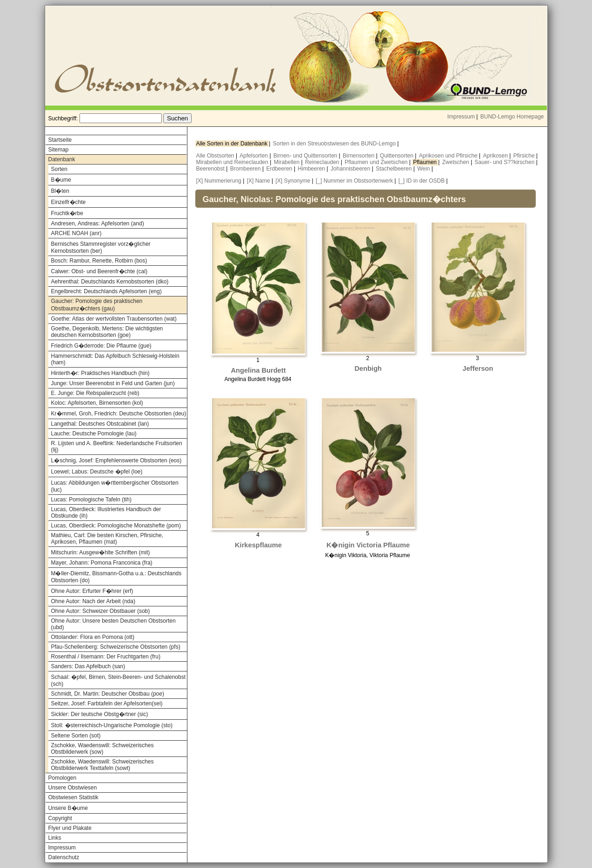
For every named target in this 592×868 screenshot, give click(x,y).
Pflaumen (426, 162)
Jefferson (478, 368)
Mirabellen (288, 162)
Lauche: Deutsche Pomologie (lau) (94, 434)
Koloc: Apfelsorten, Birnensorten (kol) (97, 403)
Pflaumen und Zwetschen (377, 162)
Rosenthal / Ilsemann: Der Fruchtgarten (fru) (106, 657)
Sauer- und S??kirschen (506, 162)
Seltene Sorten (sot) (76, 736)
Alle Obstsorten (216, 156)
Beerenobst (211, 169)
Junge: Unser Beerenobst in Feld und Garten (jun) (113, 383)
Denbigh (368, 368)
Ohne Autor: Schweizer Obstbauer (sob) (101, 611)
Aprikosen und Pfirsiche (449, 156)
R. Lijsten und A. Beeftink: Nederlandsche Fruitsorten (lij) (117, 447)
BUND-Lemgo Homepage (512, 117)
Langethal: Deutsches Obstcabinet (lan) (100, 424)
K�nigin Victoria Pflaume (368, 545)
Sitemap (59, 150)
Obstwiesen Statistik (73, 797)
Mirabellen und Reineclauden (233, 162)
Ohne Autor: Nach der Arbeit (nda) (93, 601)
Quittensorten (397, 156)
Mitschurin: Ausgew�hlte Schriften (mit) (101, 552)
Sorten (59, 169)
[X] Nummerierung (219, 181)
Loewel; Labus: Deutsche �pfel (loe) (97, 472)
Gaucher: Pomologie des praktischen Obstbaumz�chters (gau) (97, 305)
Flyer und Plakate (70, 828)
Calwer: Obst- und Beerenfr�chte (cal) (99, 271)
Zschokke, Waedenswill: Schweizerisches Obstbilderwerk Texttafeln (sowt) (103, 765)
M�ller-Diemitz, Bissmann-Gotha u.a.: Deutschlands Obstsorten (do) (116, 577)
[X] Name (259, 181)
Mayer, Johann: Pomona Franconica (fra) (102, 563)
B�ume (61, 180)
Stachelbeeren (395, 169)
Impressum (461, 117)
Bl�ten (60, 191)
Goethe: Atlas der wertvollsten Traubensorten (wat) (114, 319)
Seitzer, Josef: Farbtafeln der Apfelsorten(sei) (107, 704)
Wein (424, 169)
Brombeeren (246, 169)
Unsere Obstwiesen (73, 788)
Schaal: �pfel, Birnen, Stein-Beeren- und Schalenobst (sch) (119, 681)
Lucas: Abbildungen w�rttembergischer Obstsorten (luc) (115, 486)
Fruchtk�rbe (67, 213)
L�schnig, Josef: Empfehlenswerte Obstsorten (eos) (116, 460)
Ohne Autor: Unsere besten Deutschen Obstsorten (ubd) (113, 624)
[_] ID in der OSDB (422, 181)
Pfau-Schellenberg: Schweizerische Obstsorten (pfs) (116, 647)
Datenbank (62, 159)
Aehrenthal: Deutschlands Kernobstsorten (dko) (110, 282)
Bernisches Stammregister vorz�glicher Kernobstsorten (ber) (101, 247)
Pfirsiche (525, 156)
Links (55, 838)
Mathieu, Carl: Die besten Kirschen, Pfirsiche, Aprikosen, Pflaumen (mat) (107, 539)
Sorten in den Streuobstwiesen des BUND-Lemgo (335, 144)
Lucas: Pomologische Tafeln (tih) (91, 500)
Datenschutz (64, 857)
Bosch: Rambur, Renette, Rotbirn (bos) (99, 261)
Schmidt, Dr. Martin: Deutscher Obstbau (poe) (108, 694)
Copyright (60, 818)
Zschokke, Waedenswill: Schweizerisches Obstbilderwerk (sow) (103, 749)
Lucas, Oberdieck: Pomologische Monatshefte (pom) (116, 526)
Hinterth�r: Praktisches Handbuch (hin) (100, 373)
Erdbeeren (280, 169)
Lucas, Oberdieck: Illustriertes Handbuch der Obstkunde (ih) (106, 513)
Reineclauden (323, 162)
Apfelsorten (254, 156)
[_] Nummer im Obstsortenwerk (354, 181)
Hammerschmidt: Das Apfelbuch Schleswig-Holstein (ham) (115, 359)
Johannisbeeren (351, 169)
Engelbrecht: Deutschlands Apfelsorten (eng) (106, 291)
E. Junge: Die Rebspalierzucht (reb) (95, 393)
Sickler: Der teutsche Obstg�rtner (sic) (100, 714)
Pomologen (63, 778)
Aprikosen (496, 156)
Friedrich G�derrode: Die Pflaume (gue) (101, 346)
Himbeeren (312, 169)
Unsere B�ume (68, 808)
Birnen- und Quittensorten (306, 156)
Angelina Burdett (258, 370)
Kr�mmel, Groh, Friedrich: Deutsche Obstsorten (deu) (119, 414)
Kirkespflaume (258, 545)
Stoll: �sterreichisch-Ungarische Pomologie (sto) (112, 725)
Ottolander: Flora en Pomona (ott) (93, 637)
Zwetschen (456, 162)
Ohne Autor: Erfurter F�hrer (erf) (92, 591)
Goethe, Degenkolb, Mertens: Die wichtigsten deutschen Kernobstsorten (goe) (107, 332)
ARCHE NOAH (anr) (76, 233)
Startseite (60, 140)
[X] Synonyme (293, 181)
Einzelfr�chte (69, 202)
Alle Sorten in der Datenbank (233, 144)
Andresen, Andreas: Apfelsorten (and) (98, 224)
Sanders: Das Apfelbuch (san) (88, 666)
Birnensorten (359, 156)
